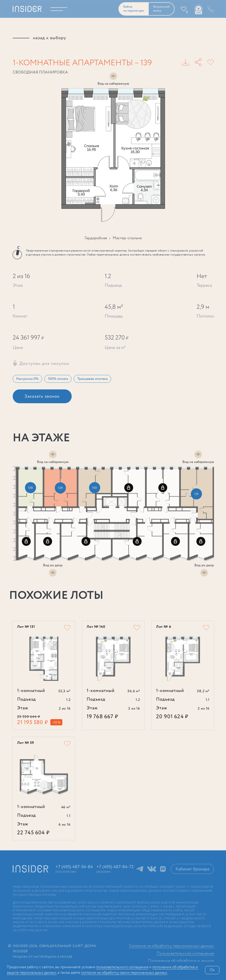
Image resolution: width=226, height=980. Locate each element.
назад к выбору (50, 38)
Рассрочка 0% (27, 379)
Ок (212, 970)
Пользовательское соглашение (185, 954)
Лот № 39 (26, 743)
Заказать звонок (42, 396)
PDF (185, 62)
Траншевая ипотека (92, 379)
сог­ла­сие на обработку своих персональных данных (124, 973)
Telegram (140, 869)
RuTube (163, 869)
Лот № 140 (96, 627)
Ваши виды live (198, 10)
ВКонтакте (152, 869)
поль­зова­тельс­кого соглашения (122, 967)
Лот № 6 (164, 627)
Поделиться (198, 62)
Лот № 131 (26, 627)
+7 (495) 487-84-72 (115, 867)
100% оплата (58, 379)
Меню (62, 9)
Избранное (187, 12)
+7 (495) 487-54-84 (210, 9)
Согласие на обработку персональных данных (171, 946)
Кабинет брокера (192, 869)
